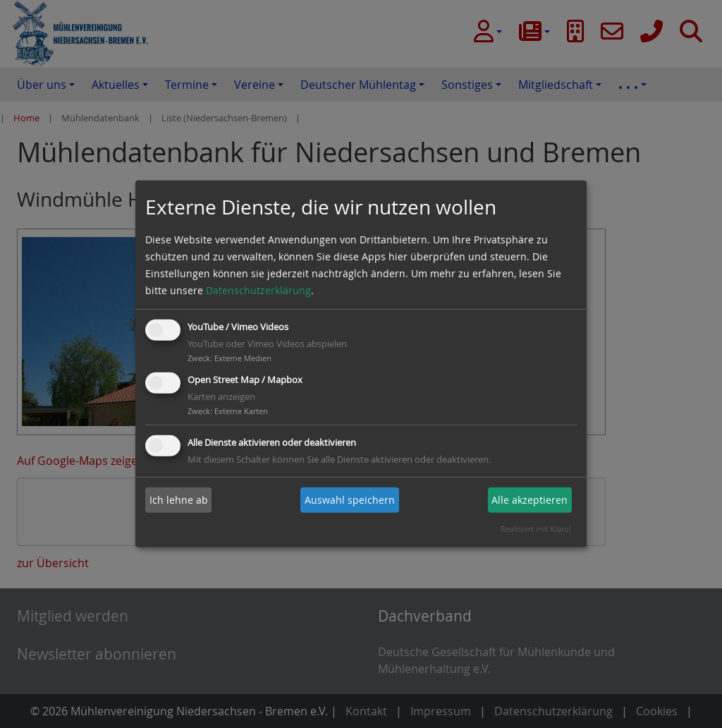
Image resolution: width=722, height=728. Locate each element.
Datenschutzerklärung (258, 290)
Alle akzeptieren (530, 500)
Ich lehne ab (179, 500)
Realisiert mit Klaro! (536, 529)
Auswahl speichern (350, 500)
